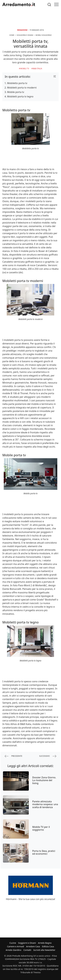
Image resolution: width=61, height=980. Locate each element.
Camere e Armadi (16, 946)
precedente (14, 756)
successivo (48, 756)
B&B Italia (37, 69)
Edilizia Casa (48, 946)
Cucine (13, 943)
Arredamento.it (19, 4)
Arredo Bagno (45, 943)
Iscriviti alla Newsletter (44, 950)
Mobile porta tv (16, 92)
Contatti (27, 950)
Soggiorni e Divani (27, 943)
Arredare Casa (33, 946)
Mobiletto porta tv (17, 83)
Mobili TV (25, 69)
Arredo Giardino (13, 950)
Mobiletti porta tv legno (20, 96)
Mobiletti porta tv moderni (22, 88)
